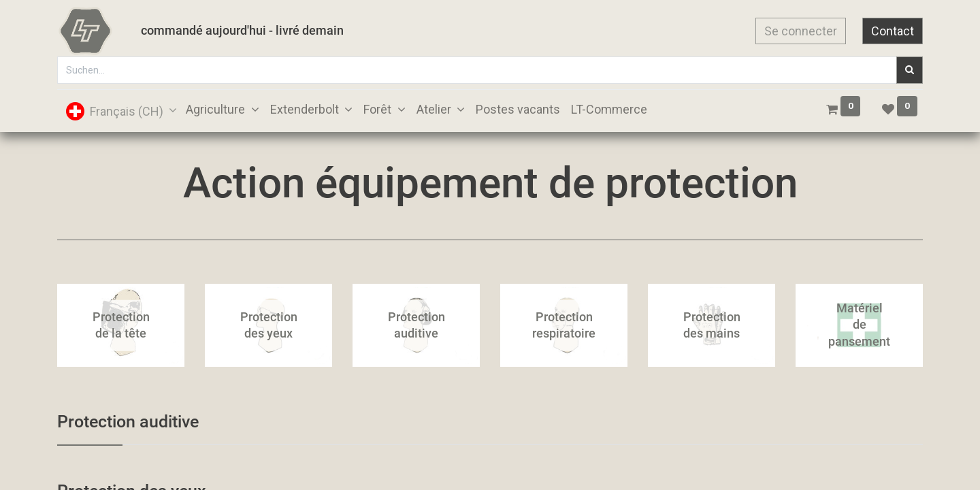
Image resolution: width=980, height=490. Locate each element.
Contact (893, 31)
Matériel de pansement (859, 325)
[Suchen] (910, 70)
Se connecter (801, 31)
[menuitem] (518, 109)
